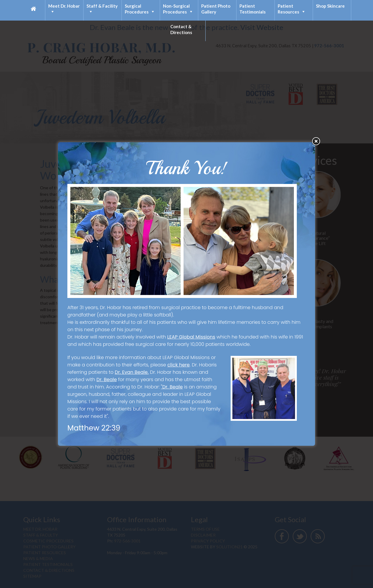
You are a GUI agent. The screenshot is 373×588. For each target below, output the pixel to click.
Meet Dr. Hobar (64, 6)
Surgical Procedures (137, 9)
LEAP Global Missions (191, 337)
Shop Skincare (330, 6)
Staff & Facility (102, 6)
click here (179, 365)
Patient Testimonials (253, 9)
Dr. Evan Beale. (132, 372)
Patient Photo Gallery (216, 9)
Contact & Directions (181, 29)
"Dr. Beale (172, 387)
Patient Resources (288, 9)
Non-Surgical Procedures (176, 9)
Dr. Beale (107, 380)
